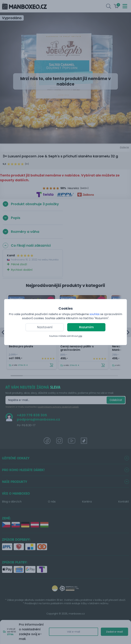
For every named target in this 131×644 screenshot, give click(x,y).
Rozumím (86, 327)
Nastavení (45, 327)
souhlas (95, 314)
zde (80, 336)
